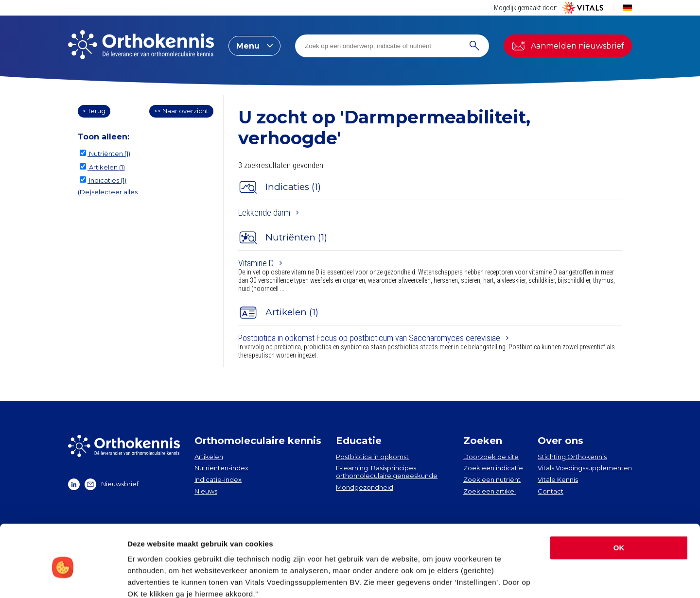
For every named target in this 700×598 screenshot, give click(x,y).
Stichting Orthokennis (572, 457)
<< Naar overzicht (181, 111)
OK (619, 506)
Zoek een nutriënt (492, 479)
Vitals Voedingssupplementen (585, 468)
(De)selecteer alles (108, 192)
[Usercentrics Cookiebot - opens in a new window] (63, 579)
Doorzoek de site (491, 457)
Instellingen (148, 579)
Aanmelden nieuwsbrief (568, 46)
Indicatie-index (218, 479)
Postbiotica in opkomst (372, 457)
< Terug (94, 111)
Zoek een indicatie (493, 468)
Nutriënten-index (221, 468)
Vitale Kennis (558, 479)
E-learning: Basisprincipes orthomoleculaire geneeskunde (387, 472)
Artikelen (209, 457)
